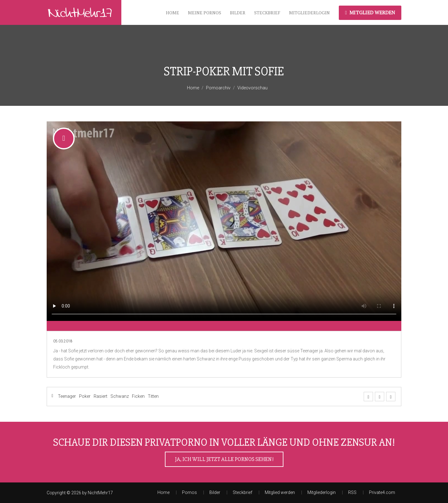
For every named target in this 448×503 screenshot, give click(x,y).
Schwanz (120, 396)
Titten (153, 396)
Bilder (238, 13)
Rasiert (100, 396)
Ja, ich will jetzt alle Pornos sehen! (224, 459)
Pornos (189, 492)
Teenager (67, 396)
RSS (352, 492)
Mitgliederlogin (309, 13)
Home (173, 13)
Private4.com (382, 492)
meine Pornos (205, 13)
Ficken (138, 396)
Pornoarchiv (218, 88)
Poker (85, 396)
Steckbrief (267, 13)
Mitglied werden (370, 12)
